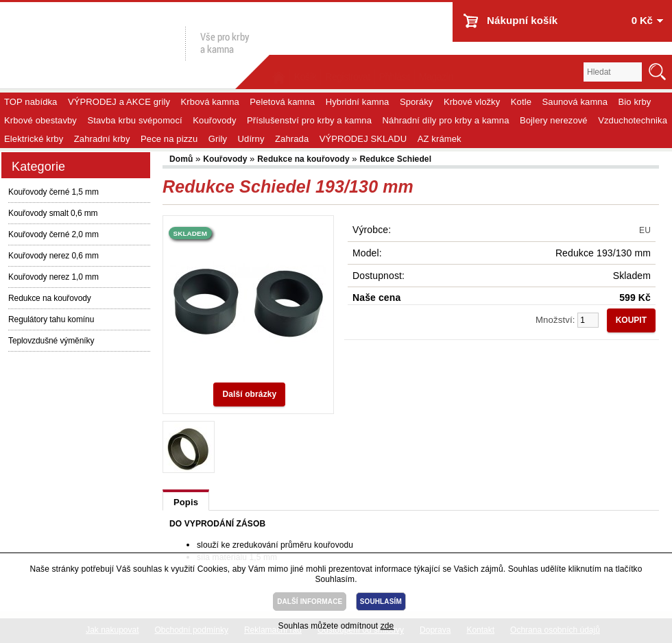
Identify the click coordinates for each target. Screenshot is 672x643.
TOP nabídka (31, 102)
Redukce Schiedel (395, 159)
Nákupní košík (522, 20)
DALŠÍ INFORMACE (310, 602)
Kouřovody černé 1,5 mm (53, 192)
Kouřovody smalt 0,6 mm (53, 213)
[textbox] (613, 72)
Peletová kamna (282, 102)
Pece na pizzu (169, 139)
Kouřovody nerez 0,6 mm (53, 256)
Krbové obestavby (40, 120)
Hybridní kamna (358, 102)
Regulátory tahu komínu (51, 319)
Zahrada (292, 139)
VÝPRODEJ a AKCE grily (119, 102)
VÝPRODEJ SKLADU (363, 139)
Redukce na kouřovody (50, 298)
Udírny (251, 139)
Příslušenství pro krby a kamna (309, 120)
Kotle (521, 102)
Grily (218, 139)
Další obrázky (249, 394)
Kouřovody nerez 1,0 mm (53, 277)
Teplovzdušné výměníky (51, 341)
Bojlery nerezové (554, 120)
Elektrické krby (34, 139)
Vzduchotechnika (633, 120)
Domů (182, 159)
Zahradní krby (102, 139)
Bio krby (635, 102)
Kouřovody (214, 120)
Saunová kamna (575, 102)
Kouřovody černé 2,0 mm (53, 234)
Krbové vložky (472, 102)
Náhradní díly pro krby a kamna (446, 120)
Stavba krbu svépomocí (134, 120)
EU (645, 230)
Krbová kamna (210, 102)
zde (387, 626)
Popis (186, 502)
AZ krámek (440, 139)
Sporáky (417, 102)
